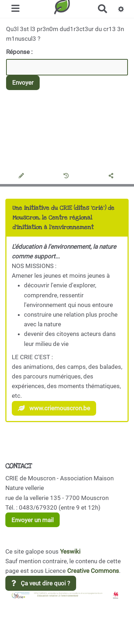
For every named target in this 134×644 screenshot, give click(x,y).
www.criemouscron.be (54, 408)
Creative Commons (93, 571)
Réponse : (20, 52)
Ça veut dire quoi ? (41, 583)
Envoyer (23, 83)
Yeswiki (70, 551)
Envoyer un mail (33, 520)
